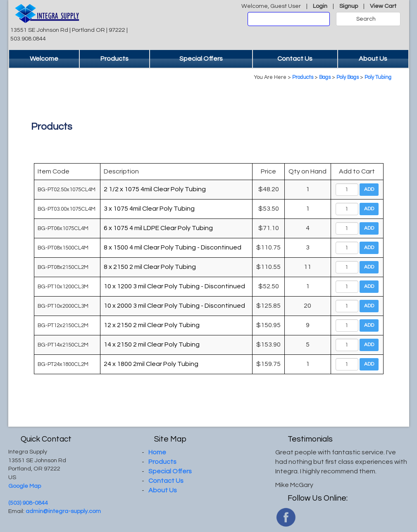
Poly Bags (348, 77)
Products (114, 59)
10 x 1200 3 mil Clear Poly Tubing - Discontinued (174, 286)
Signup (349, 6)
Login (320, 6)
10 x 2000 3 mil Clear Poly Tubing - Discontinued (174, 306)
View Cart (383, 6)
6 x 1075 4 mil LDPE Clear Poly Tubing (158, 228)
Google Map (25, 486)
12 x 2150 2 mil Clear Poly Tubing (152, 325)
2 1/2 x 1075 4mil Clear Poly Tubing (155, 189)
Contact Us (295, 59)
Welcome (44, 59)
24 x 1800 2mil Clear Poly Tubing (151, 364)
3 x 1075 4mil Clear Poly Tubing (149, 209)
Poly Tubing (378, 77)
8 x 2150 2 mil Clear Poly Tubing (150, 267)
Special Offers (201, 59)
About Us (373, 59)
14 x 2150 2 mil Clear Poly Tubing (152, 344)
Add (369, 189)
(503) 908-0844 (28, 503)
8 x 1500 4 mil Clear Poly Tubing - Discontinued (173, 247)
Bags (325, 77)
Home (157, 452)
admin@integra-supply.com (63, 511)
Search (366, 19)
